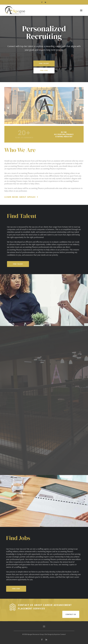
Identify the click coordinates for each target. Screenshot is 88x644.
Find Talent (44, 68)
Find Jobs (44, 75)
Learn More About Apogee (20, 197)
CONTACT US (71, 614)
